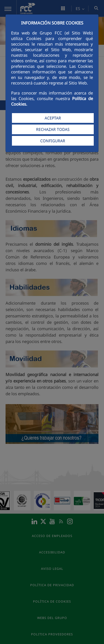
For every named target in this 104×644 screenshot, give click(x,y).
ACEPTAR (53, 118)
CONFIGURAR (53, 141)
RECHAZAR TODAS (53, 129)
